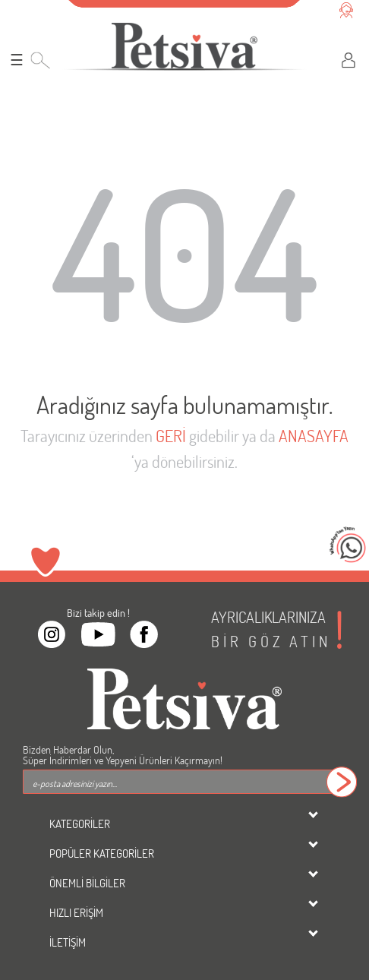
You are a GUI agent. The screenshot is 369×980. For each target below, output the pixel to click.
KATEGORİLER (80, 824)
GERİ (171, 436)
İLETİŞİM (68, 942)
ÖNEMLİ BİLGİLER (87, 883)
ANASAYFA (314, 436)
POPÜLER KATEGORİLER (102, 853)
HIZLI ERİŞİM (76, 912)
